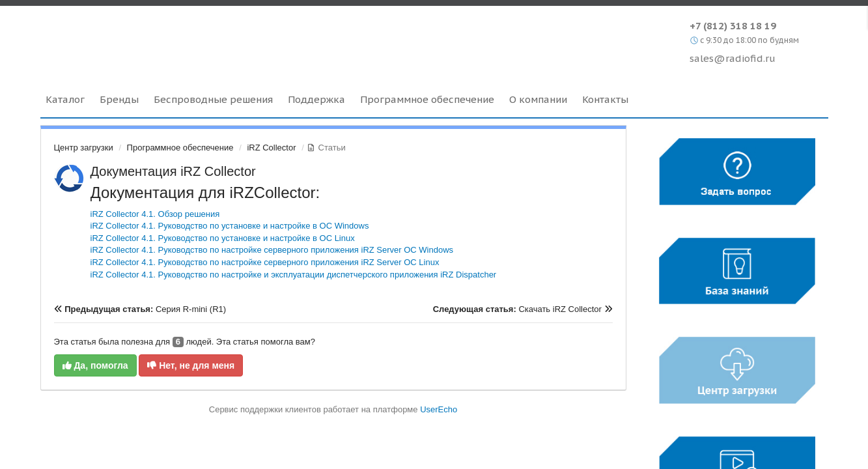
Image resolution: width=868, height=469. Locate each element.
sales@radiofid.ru (733, 58)
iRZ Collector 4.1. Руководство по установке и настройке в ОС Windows (230, 226)
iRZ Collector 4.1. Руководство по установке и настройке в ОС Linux (223, 238)
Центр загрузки (84, 148)
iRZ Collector (271, 148)
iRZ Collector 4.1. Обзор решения (155, 214)
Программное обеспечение (180, 148)
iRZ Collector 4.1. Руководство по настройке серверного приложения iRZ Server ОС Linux (265, 262)
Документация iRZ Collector (173, 171)
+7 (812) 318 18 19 (733, 26)
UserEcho (439, 409)
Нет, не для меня (191, 365)
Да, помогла (95, 365)
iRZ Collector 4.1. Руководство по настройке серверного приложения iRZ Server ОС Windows (272, 250)
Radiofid (153, 38)
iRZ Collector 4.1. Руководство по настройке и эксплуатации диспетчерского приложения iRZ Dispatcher (294, 275)
